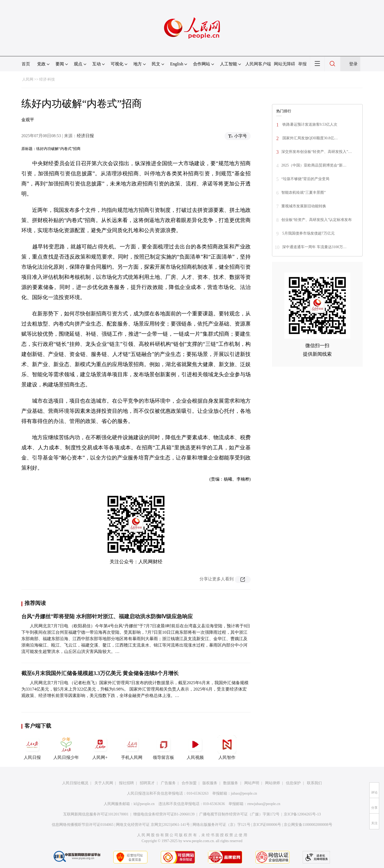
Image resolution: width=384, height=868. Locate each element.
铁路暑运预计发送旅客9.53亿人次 (309, 124)
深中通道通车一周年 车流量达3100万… (314, 247)
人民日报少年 (66, 747)
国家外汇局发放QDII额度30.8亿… (310, 138)
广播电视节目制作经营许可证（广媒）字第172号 (239, 814)
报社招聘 (126, 783)
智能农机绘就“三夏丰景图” (303, 193)
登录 (353, 64)
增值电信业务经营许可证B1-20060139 (164, 814)
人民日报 (32, 747)
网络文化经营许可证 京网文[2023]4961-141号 (153, 825)
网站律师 (273, 783)
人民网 (28, 79)
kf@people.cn (144, 804)
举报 (302, 64)
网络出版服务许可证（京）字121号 (221, 825)
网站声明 (252, 783)
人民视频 (195, 747)
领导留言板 (163, 747)
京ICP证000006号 (267, 825)
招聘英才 (147, 783)
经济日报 (85, 136)
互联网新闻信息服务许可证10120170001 (96, 814)
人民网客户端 (258, 64)
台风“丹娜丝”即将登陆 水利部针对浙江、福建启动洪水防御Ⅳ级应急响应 (107, 616)
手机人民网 (132, 747)
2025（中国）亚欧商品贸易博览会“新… (314, 165)
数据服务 (231, 783)
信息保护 (293, 783)
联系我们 (314, 783)
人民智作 (227, 747)
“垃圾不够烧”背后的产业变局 (305, 179)
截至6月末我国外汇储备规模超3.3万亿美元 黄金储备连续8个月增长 (100, 673)
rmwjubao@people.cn (264, 804)
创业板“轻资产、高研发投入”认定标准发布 (317, 220)
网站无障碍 (285, 64)
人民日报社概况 (75, 783)
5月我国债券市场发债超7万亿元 (308, 233)
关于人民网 (104, 783)
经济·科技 (47, 79)
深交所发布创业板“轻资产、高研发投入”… (317, 152)
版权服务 (210, 783)
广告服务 (168, 783)
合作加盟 (189, 783)
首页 (26, 64)
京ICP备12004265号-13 (302, 814)
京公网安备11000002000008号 (308, 825)
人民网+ (100, 747)
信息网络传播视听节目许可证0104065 (83, 825)
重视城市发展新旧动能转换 (304, 206)
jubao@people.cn (244, 793)
